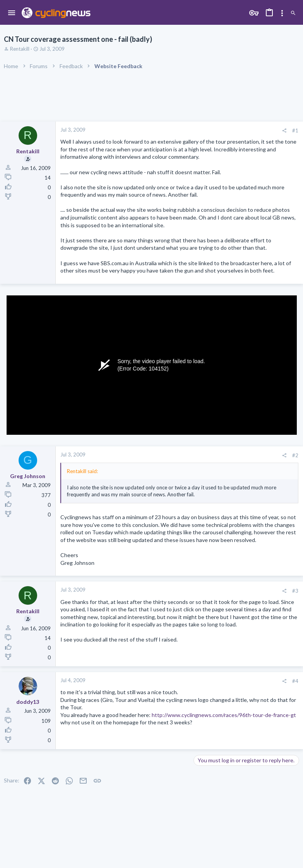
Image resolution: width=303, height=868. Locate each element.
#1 (295, 130)
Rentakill (20, 49)
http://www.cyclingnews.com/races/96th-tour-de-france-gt (224, 715)
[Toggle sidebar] (282, 13)
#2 (295, 455)
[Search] (293, 13)
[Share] (284, 131)
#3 (295, 591)
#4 (295, 681)
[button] (12, 13)
